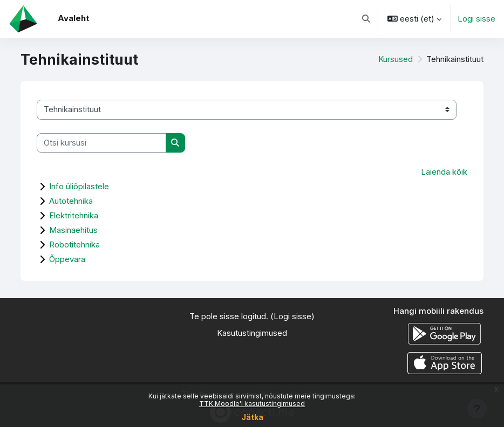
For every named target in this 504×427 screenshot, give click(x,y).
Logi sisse (476, 19)
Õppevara (67, 259)
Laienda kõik (444, 172)
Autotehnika (71, 201)
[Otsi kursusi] (101, 143)
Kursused (396, 59)
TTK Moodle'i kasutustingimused (252, 404)
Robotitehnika (74, 245)
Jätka (252, 417)
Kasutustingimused (252, 333)
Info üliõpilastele (79, 186)
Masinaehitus (73, 230)
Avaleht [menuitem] (73, 18)
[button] (366, 19)
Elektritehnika (74, 215)
